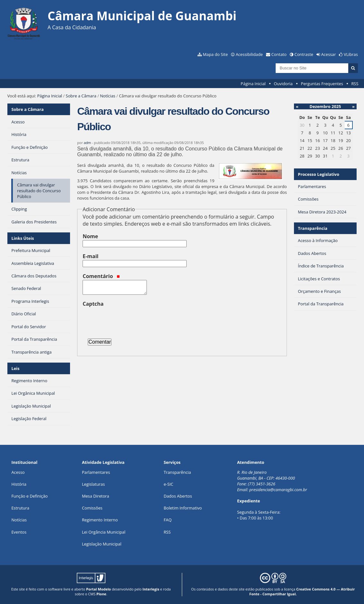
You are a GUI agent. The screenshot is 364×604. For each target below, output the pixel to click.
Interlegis (151, 589)
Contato (279, 54)
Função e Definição (29, 496)
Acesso (18, 472)
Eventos (19, 532)
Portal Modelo (98, 589)
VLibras (351, 54)
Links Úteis (22, 238)
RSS (355, 84)
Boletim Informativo (183, 508)
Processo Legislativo (318, 174)
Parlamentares (96, 472)
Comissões (92, 508)
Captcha (93, 304)
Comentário (101, 276)
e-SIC (168, 484)
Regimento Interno (100, 520)
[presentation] (131, 320)
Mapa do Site (215, 54)
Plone (101, 594)
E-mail (90, 256)
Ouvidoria (283, 84)
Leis (15, 368)
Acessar (329, 54)
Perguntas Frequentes (322, 84)
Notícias (108, 96)
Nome (90, 236)
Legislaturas (93, 484)
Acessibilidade (249, 54)
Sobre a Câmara (81, 96)
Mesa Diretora (96, 496)
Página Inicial (253, 84)
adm (88, 143)
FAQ (168, 520)
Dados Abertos (178, 496)
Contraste (304, 54)
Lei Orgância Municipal (104, 532)
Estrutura (20, 508)
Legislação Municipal (102, 544)
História (19, 484)
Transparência (313, 228)
